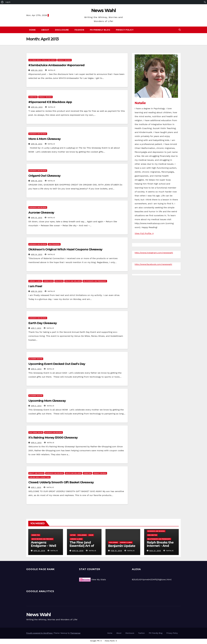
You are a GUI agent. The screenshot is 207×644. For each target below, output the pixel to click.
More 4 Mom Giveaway (44, 139)
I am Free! (35, 286)
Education (59, 281)
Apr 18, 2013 (37, 144)
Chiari (91, 535)
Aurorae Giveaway (41, 213)
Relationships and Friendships (95, 281)
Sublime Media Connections (39, 477)
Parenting (33, 97)
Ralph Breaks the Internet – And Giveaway (160, 546)
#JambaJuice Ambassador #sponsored (56, 65)
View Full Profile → (144, 233)
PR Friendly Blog (100, 30)
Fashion (79, 30)
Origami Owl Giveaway (44, 176)
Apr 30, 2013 (37, 70)
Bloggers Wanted (36, 359)
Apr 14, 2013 (37, 254)
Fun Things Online (36, 432)
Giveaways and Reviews (38, 134)
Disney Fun (36, 535)
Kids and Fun (152, 535)
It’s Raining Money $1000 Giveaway (53, 438)
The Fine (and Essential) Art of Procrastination (82, 546)
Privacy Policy (125, 30)
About (45, 30)
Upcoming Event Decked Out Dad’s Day (57, 364)
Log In (8, 2)
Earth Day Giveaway (43, 323)
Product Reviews (64, 60)
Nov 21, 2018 (155, 551)
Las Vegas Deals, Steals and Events (43, 60)
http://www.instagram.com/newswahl (154, 253)
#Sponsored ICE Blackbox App (50, 102)
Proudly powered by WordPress (40, 633)
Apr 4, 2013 (36, 443)
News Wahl (103, 10)
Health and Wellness (73, 281)
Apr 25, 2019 (39, 551)
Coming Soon (48, 281)
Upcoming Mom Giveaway (47, 401)
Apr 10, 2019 (78, 551)
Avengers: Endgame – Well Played (43, 546)
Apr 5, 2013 (36, 369)
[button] (180, 30)
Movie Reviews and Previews (42, 539)
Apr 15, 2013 (37, 218)
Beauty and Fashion (36, 473)
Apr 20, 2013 (37, 107)
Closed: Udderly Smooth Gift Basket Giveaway (61, 482)
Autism (73, 535)
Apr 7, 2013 (36, 328)
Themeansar (75, 633)
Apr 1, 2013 (36, 487)
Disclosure (62, 30)
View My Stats (99, 579)
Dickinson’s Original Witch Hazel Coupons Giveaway (65, 249)
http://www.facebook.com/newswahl (153, 264)
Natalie (50, 70)
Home (32, 30)
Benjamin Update (122, 546)
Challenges (82, 535)
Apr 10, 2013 (37, 291)
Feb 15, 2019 (116, 551)
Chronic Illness (35, 281)
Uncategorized (54, 244)
